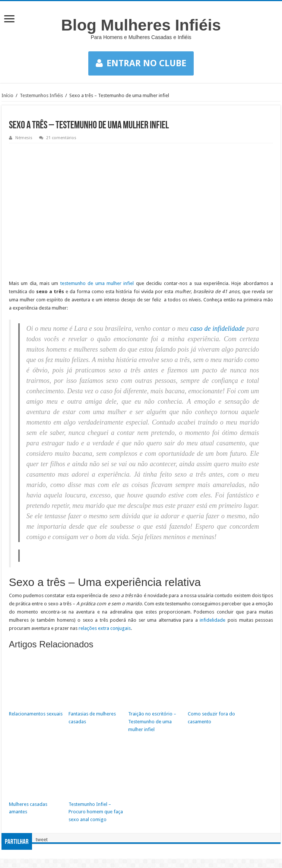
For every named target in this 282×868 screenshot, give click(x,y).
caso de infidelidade (218, 329)
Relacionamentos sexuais (36, 714)
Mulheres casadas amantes (28, 808)
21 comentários (61, 138)
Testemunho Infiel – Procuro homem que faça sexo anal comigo (96, 812)
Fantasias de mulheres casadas (92, 718)
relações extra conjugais (105, 628)
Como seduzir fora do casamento (211, 718)
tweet (42, 840)
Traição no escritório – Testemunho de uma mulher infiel (152, 722)
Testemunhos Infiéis (41, 95)
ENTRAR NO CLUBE (141, 63)
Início (7, 95)
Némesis (24, 138)
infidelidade (213, 620)
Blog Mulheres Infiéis (141, 25)
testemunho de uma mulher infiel (97, 283)
